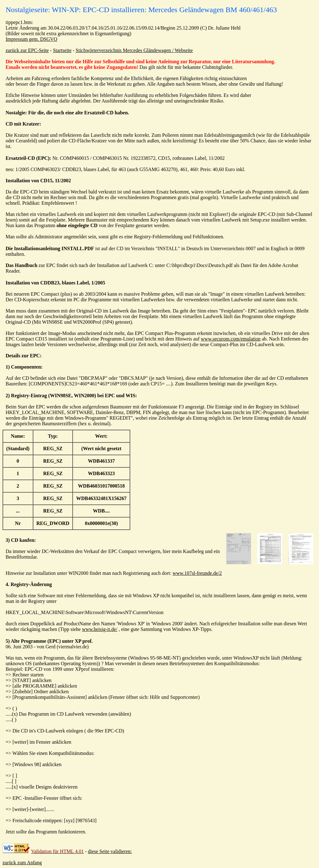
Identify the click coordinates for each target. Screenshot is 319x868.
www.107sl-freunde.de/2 (197, 573)
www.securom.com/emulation (231, 339)
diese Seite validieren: (110, 851)
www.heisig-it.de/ (100, 629)
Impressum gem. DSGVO (31, 39)
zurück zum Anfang (22, 863)
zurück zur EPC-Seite (27, 50)
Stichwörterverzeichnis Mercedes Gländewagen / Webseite (134, 50)
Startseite (62, 50)
